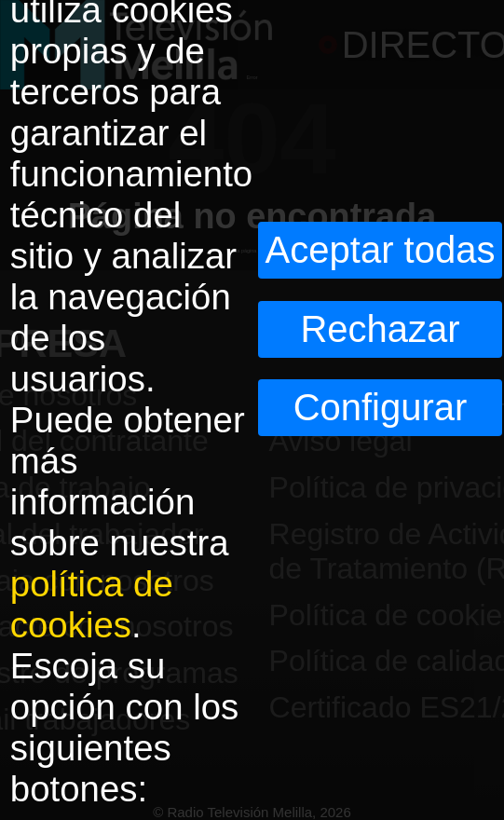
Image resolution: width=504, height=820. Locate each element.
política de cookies (92, 604)
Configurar (381, 407)
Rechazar (380, 329)
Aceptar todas (381, 250)
